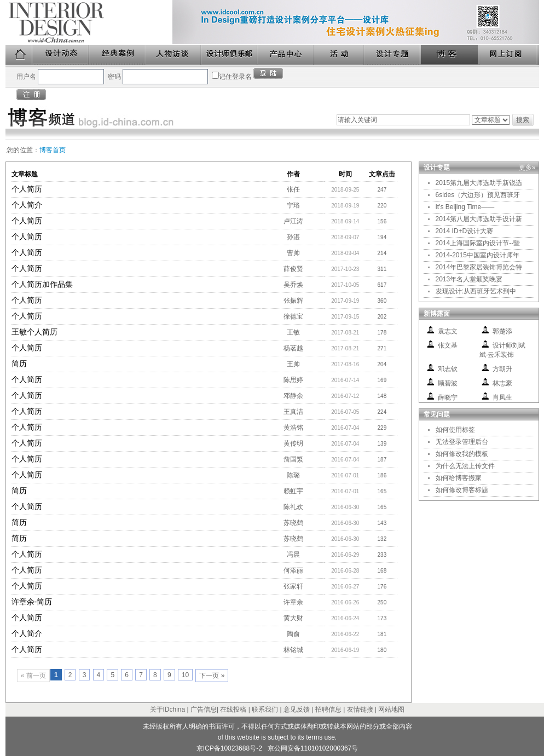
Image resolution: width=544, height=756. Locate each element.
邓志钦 (448, 369)
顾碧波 (448, 383)
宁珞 (293, 205)
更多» (527, 168)
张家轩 (293, 586)
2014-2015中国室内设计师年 (478, 255)
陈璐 (293, 475)
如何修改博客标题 (462, 490)
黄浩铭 (293, 428)
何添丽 (293, 570)
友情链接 (360, 709)
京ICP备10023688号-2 (229, 748)
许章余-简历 (32, 602)
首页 (19, 55)
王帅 (293, 364)
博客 (450, 55)
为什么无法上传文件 (465, 466)
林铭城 (293, 650)
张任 (293, 189)
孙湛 (293, 237)
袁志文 (448, 331)
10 (185, 675)
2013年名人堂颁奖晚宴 (469, 279)
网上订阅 (509, 55)
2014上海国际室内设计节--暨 (478, 243)
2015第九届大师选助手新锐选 (479, 183)
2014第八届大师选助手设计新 (479, 219)
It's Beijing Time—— (465, 207)
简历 (19, 363)
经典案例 (117, 55)
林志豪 (502, 383)
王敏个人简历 (34, 332)
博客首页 (53, 150)
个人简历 (27, 189)
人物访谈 (173, 55)
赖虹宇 (293, 491)
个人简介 (27, 205)
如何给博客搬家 (459, 478)
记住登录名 (235, 77)
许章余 (293, 602)
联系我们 (265, 709)
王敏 (293, 332)
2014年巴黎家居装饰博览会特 (479, 267)
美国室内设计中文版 (89, 22)
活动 (339, 55)
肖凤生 (502, 397)
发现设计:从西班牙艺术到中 (476, 291)
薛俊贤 (293, 269)
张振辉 (293, 301)
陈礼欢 (293, 507)
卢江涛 (293, 221)
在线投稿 (233, 709)
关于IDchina (168, 709)
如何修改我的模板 (462, 454)
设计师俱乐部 (230, 55)
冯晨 (293, 555)
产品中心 (286, 55)
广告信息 (204, 709)
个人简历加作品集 (42, 284)
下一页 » (212, 676)
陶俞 (293, 634)
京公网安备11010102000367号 (313, 748)
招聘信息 (328, 709)
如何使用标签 (455, 430)
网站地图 (391, 709)
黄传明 (293, 443)
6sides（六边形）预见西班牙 (478, 195)
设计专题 (393, 55)
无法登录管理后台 (462, 442)
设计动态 (61, 55)
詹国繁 (293, 459)
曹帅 (293, 253)
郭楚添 (502, 331)
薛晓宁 (448, 397)
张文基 (448, 345)
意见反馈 (297, 709)
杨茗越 (293, 348)
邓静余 (293, 396)
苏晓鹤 (293, 523)
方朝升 (502, 369)
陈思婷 (293, 380)
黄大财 (293, 618)
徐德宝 (293, 316)
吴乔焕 (293, 285)
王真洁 (293, 412)
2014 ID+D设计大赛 (465, 231)
